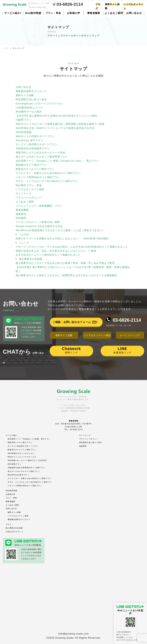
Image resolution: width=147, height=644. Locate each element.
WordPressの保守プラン (18, 475)
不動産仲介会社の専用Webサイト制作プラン (27, 468)
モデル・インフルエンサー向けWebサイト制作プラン (47, 181)
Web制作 (21, 218)
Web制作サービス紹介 (29, 112)
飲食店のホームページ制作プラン (35, 169)
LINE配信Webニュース (29, 108)
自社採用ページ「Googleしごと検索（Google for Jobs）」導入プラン (57, 161)
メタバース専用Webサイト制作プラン (38, 177)
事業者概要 (94, 13)
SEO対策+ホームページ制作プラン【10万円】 (28, 460)
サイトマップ (23, 194)
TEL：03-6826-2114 (73, 430)
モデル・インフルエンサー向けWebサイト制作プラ (30, 482)
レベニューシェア (130, 335)
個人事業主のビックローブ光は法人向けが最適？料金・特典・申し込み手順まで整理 (65, 263)
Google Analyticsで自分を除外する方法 (39, 226)
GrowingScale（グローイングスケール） (40, 104)
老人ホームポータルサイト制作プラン (24, 471)
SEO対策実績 (24, 132)
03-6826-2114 (127, 320)
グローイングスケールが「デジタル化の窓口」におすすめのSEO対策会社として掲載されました (72, 247)
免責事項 (21, 214)
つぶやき (24, 234)
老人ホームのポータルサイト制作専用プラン (42, 157)
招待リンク (71, 350)
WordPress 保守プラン (30, 140)
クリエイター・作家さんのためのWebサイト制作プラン (48, 173)
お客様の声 (73, 13)
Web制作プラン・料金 (29, 185)
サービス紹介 (13, 13)
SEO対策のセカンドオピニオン (21, 453)
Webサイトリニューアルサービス (22, 457)
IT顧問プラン (23, 120)
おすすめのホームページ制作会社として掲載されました (48, 255)
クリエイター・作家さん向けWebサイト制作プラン (30, 478)
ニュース (24, 243)
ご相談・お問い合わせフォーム (72, 322)
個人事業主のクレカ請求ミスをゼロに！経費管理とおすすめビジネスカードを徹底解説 (66, 275)
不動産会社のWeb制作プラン (33, 149)
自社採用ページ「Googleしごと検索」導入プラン (29, 439)
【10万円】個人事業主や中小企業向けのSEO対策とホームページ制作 (56, 116)
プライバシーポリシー (29, 198)
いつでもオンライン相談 (30, 189)
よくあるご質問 (114, 13)
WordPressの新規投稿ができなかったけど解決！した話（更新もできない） (60, 230)
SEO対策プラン (14, 464)
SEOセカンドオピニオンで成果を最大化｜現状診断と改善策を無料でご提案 (60, 124)
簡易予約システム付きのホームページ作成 (40, 153)
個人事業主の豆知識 (31, 259)
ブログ (8, 524)
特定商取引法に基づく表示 (31, 99)
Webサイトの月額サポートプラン (35, 136)
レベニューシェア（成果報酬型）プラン (39, 206)
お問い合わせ (134, 13)
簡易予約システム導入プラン (20, 442)
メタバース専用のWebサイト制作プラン (25, 486)
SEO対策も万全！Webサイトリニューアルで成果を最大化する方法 (55, 128)
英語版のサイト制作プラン (31, 165)
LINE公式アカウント (15, 532)
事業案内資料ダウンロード (31, 91)
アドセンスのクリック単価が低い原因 (38, 222)
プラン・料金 (53, 13)
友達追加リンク (122, 350)
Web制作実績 (33, 13)
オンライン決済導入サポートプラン (36, 144)
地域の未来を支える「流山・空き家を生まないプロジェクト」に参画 (56, 251)
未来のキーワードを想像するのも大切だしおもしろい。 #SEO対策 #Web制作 (62, 239)
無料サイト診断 (25, 95)
